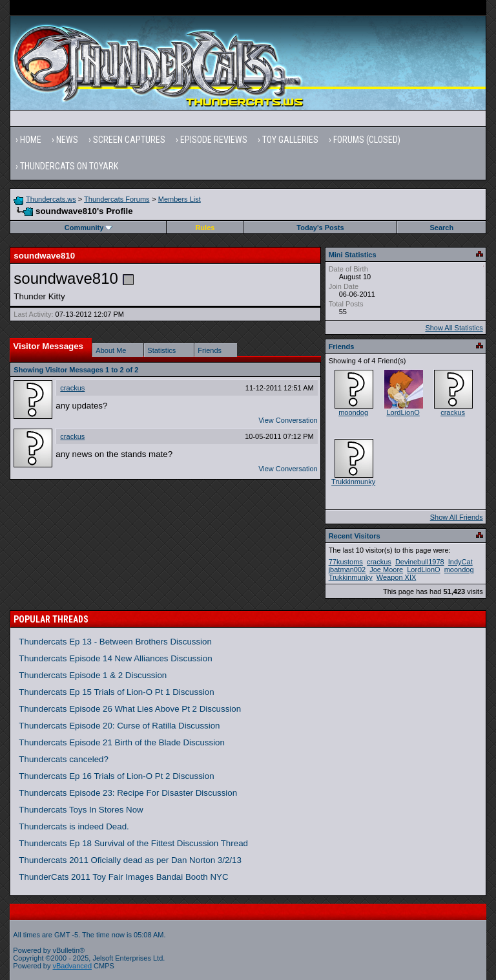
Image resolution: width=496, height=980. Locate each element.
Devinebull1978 (420, 562)
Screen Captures (129, 140)
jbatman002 (347, 570)
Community (89, 228)
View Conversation (288, 420)
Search (442, 228)
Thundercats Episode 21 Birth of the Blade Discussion (122, 742)
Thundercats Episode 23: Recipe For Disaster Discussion (128, 793)
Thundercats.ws (51, 199)
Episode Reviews (214, 140)
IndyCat (460, 562)
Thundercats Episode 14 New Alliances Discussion (115, 658)
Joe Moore (386, 570)
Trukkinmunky (353, 482)
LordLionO (403, 412)
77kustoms (346, 562)
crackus (72, 388)
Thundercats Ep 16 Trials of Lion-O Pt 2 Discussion (116, 776)
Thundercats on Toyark (69, 166)
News (67, 140)
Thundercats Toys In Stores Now (81, 810)
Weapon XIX (397, 577)
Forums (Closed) (367, 140)
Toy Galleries (290, 140)
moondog (353, 412)
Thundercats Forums (117, 199)
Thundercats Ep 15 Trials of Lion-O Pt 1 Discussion (116, 692)
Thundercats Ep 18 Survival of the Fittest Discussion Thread (133, 843)
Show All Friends (457, 517)
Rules (205, 228)
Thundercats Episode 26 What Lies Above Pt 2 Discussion (130, 709)
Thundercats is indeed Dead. (74, 826)
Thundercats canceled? (64, 759)
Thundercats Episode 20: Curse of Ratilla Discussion (119, 726)
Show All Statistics (454, 328)
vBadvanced (73, 966)
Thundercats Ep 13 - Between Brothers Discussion (115, 642)
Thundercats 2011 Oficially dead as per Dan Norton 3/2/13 (130, 860)
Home (31, 140)
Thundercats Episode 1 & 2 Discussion (93, 675)
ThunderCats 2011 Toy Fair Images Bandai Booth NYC (123, 877)
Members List (180, 199)
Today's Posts (320, 228)
